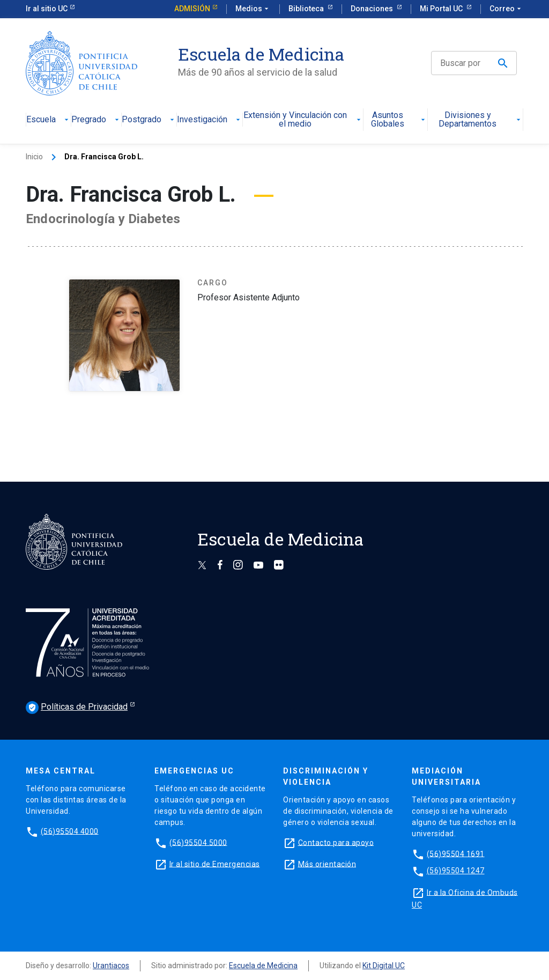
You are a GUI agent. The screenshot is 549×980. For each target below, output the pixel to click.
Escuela (49, 120)
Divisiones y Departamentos (481, 120)
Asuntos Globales (399, 120)
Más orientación (327, 864)
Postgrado (149, 120)
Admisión (192, 9)
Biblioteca (307, 9)
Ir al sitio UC (47, 9)
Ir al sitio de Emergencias (215, 864)
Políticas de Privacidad (77, 708)
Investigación (210, 120)
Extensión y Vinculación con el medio (303, 120)
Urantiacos (111, 966)
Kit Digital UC (384, 966)
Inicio (34, 157)
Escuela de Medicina (263, 966)
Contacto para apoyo (336, 842)
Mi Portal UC (442, 9)
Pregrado (96, 120)
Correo (506, 9)
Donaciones (373, 9)
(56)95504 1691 (456, 853)
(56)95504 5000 (198, 842)
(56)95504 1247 (456, 871)
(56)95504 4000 (70, 831)
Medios (253, 9)
